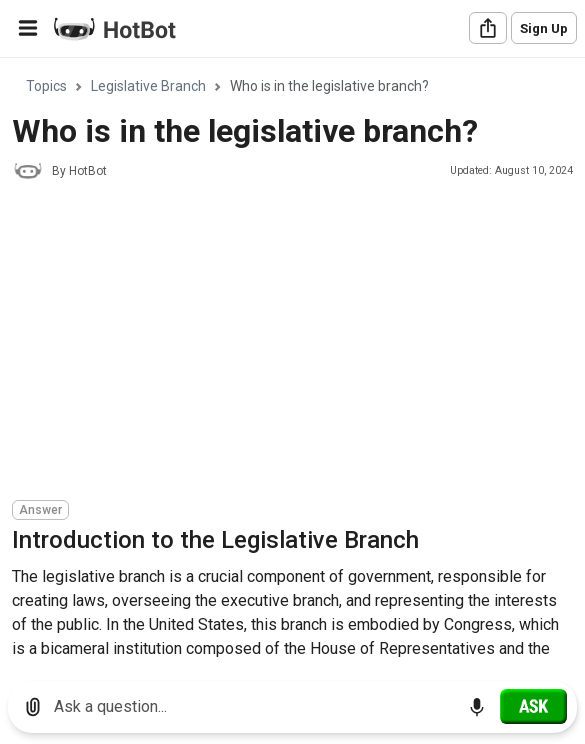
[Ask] (533, 706)
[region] (292, 362)
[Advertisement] (298, 343)
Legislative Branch (148, 86)
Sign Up (544, 28)
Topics (46, 86)
